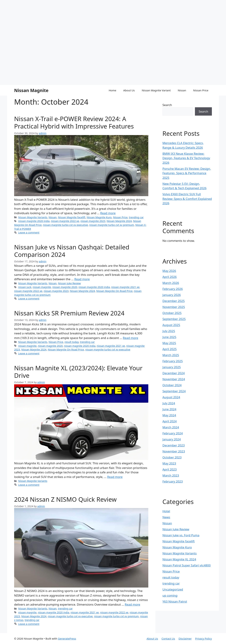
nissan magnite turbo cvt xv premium (112, 225)
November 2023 (174, 451)
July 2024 (169, 403)
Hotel (166, 511)
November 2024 (174, 379)
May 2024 (169, 415)
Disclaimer (185, 639)
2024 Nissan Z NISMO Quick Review (65, 499)
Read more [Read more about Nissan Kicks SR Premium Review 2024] (131, 338)
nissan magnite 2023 (93, 221)
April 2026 (169, 277)
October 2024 (172, 385)
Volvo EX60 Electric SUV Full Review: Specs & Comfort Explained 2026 (187, 199)
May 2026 (169, 271)
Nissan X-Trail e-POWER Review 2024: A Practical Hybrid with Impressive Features (74, 122)
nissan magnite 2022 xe (65, 221)
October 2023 (172, 457)
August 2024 (171, 397)
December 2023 (174, 445)
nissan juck (25, 287)
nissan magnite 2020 (65, 287)
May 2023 (169, 463)
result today (72, 342)
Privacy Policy (203, 639)
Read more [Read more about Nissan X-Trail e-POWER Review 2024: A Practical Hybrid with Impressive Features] (108, 213)
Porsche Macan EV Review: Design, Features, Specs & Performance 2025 (187, 173)
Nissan (182, 90)
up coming (170, 595)
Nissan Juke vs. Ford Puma (181, 535)
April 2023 (169, 469)
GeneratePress (67, 639)
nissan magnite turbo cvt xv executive (65, 225)
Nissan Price (201, 90)
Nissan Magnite (31, 90)
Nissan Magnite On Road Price (114, 291)
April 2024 (169, 421)
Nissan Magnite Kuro (99, 217)
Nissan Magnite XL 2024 (179, 559)
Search (167, 105)
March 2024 (171, 427)
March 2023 (171, 475)
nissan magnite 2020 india (34, 221)
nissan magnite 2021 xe (125, 287)
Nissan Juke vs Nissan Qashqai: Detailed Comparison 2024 (72, 251)
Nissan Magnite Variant (156, 90)
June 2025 (169, 337)
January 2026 (172, 295)
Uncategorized (173, 589)
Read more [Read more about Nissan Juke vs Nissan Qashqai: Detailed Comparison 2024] (82, 279)
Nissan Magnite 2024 (119, 221)
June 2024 (169, 409)
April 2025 (169, 349)
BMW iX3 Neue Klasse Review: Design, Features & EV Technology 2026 (186, 158)
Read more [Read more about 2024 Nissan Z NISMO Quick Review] (133, 604)
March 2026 (171, 283)
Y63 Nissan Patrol (175, 601)
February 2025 (173, 361)
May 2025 (169, 343)
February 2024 (173, 433)
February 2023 (173, 481)
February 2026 (173, 289)
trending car (136, 217)
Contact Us (168, 639)
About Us (129, 90)
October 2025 (172, 313)
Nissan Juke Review (69, 283)
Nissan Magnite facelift (72, 217)
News (166, 517)
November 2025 (174, 307)
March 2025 (171, 355)
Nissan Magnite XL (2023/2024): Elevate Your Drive (78, 372)
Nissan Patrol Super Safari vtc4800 (187, 565)
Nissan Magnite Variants (33, 217)
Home (113, 90)
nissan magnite (42, 287)
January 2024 (172, 439)
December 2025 (174, 301)
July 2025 (169, 331)
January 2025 (172, 367)
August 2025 (171, 325)
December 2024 (174, 373)
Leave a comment (29, 233)
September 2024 (174, 391)
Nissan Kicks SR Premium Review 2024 (69, 313)
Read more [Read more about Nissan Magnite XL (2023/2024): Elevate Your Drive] (115, 477)
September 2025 (174, 319)
